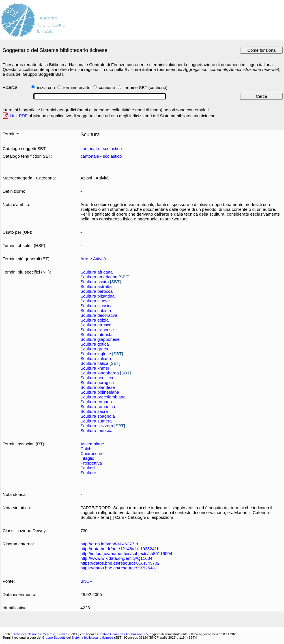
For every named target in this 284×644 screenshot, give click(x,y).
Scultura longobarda (100, 373)
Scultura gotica (95, 344)
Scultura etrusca (96, 325)
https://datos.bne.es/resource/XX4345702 (120, 563)
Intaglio (87, 458)
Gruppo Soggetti (54, 638)
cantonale (90, 148)
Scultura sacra (94, 411)
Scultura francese (97, 330)
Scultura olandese (98, 387)
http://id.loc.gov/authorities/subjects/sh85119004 (126, 553)
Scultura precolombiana (103, 397)
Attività (100, 259)
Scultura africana (96, 272)
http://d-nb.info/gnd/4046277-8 (109, 544)
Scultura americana (99, 277)
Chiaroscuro (92, 453)
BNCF (86, 581)
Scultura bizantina (97, 296)
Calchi (86, 449)
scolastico (112, 148)
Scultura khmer (95, 368)
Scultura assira (95, 282)
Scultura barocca (96, 291)
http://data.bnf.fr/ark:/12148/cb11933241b (120, 549)
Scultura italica (94, 363)
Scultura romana (96, 402)
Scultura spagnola (98, 416)
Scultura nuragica (97, 382)
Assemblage (92, 444)
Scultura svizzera (97, 426)
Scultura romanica (98, 406)
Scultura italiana (96, 358)
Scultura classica (96, 306)
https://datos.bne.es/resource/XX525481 (119, 568)
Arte (84, 259)
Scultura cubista (96, 310)
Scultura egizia (94, 320)
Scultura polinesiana (100, 392)
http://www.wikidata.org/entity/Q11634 (116, 558)
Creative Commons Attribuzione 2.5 (123, 634)
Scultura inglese (96, 354)
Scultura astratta (96, 286)
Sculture (88, 473)
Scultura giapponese (100, 339)
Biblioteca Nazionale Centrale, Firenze (40, 634)
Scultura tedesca (96, 431)
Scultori (88, 468)
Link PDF (19, 116)
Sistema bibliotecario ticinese (92, 638)
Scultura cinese (95, 301)
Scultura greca (94, 349)
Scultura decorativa (99, 315)
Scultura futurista (96, 334)
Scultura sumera (96, 421)
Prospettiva (91, 463)
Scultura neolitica (97, 378)
